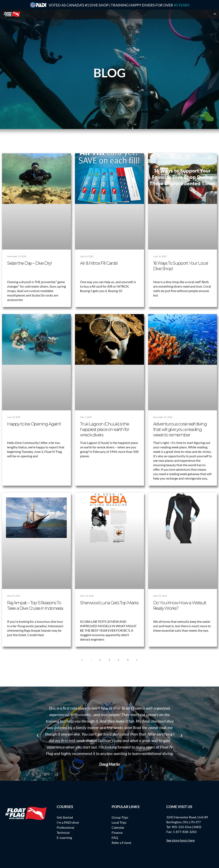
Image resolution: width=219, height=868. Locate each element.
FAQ (115, 838)
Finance (117, 832)
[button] (38, 736)
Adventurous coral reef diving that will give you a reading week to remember (180, 429)
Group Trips (120, 817)
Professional (65, 827)
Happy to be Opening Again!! (34, 424)
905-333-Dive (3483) (186, 827)
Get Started (65, 817)
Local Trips (119, 822)
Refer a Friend (121, 843)
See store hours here (181, 840)
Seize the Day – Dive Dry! (29, 263)
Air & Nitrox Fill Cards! (99, 263)
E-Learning (64, 838)
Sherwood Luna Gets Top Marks (109, 603)
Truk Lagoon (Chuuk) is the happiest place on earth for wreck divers (105, 429)
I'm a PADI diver (68, 822)
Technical (63, 832)
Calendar (118, 827)
